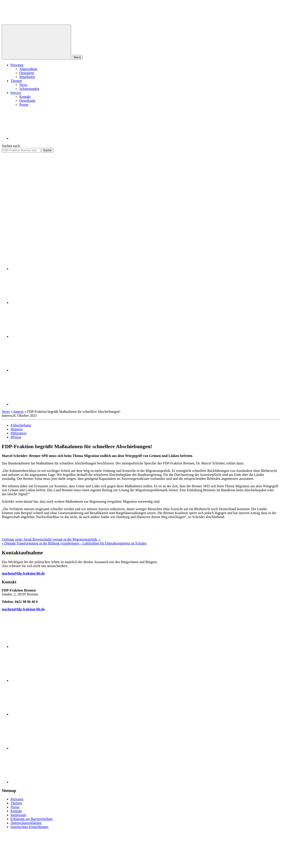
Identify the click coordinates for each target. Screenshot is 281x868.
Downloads (27, 101)
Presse (24, 105)
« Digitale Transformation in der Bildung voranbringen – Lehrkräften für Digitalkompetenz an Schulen (74, 543)
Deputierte (27, 73)
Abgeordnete (28, 69)
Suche (47, 150)
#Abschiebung (21, 425)
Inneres (18, 412)
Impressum (18, 815)
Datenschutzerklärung (26, 823)
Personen (17, 65)
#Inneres (17, 429)
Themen (16, 81)
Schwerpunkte (29, 89)
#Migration (18, 433)
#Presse (16, 437)
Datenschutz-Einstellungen (29, 827)
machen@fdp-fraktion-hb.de (23, 573)
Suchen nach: (11, 146)
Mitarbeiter (27, 77)
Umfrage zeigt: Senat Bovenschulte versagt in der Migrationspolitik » (51, 539)
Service (16, 93)
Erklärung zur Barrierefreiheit (32, 819)
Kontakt (25, 97)
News (23, 85)
